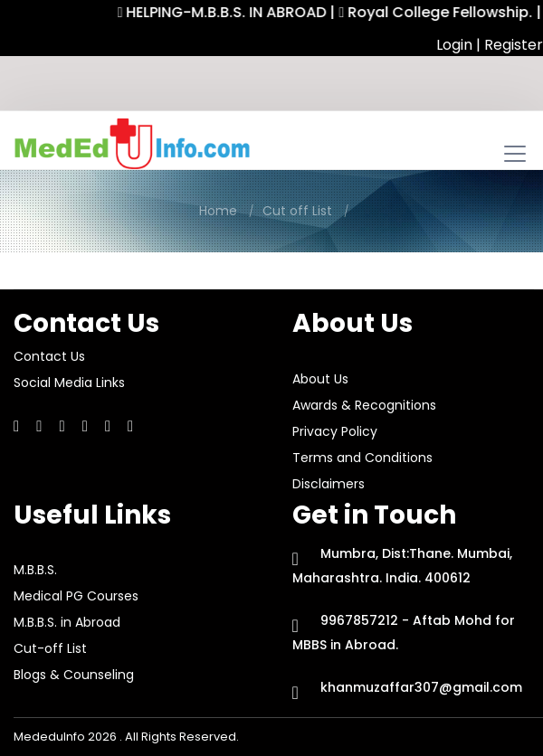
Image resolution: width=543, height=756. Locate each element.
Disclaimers (329, 484)
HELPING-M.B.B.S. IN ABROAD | (233, 12)
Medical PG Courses (76, 596)
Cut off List (297, 211)
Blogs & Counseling (74, 675)
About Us (320, 379)
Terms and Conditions (362, 458)
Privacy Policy (335, 431)
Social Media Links (69, 383)
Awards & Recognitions (364, 405)
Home (218, 211)
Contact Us (49, 356)
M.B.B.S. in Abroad (67, 622)
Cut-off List (50, 648)
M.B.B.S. (35, 570)
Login (456, 45)
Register (514, 45)
